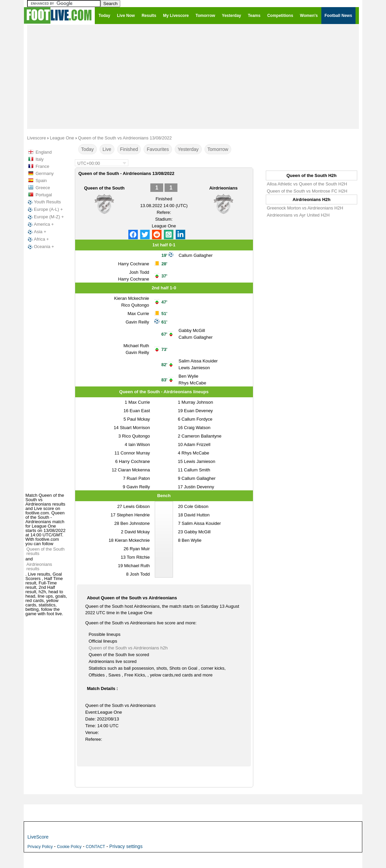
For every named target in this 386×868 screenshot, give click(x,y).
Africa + (38, 239)
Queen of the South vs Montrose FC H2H (307, 191)
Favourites (158, 149)
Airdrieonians (223, 188)
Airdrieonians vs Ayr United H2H (298, 215)
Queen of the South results (46, 551)
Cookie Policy (69, 847)
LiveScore (38, 837)
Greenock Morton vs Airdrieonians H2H (305, 208)
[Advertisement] (193, 76)
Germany (45, 173)
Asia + (36, 232)
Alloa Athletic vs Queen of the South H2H (307, 184)
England (44, 152)
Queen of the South (104, 188)
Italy (40, 159)
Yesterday (188, 149)
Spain (41, 181)
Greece (43, 188)
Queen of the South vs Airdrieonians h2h (128, 648)
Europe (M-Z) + (45, 217)
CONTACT (95, 847)
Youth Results (44, 202)
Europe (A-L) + (45, 209)
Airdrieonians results (39, 566)
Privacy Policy (40, 847)
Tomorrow (218, 149)
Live (107, 149)
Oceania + (40, 247)
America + (40, 224)
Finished (129, 149)
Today (88, 149)
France (42, 166)
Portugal (44, 195)
